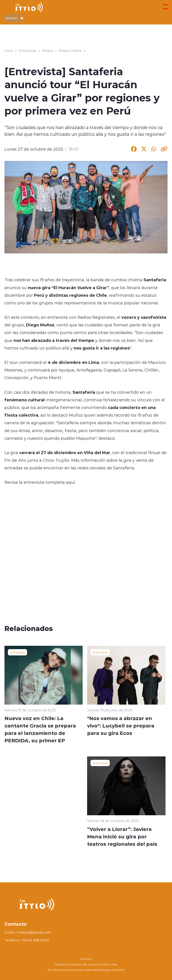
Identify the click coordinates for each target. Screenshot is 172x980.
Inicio (9, 51)
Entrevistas (27, 51)
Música (47, 51)
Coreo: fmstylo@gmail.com (28, 932)
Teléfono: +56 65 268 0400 (27, 940)
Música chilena (70, 51)
